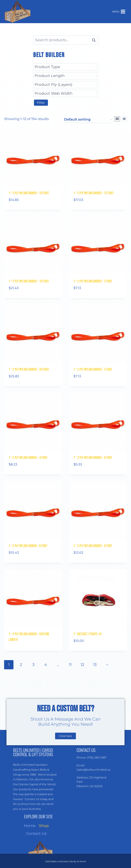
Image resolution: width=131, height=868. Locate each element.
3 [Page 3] (33, 665)
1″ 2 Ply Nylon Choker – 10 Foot (29, 193)
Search (95, 40)
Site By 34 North (78, 861)
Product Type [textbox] (47, 67)
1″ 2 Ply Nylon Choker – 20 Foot (29, 370)
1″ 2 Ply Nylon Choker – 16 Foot (29, 281)
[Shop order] (88, 120)
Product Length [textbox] (50, 76)
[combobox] (66, 67)
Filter (41, 103)
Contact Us (36, 834)
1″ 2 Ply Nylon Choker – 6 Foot (28, 546)
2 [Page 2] (21, 665)
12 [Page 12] (82, 665)
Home (30, 826)
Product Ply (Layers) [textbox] (53, 85)
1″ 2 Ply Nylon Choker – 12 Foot (94, 193)
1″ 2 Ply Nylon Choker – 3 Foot (93, 370)
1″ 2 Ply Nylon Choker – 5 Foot (93, 458)
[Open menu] (119, 11)
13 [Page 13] (95, 665)
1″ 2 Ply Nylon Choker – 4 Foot (28, 458)
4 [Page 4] (46, 665)
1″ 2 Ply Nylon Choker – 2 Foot (93, 281)
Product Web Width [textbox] (54, 93)
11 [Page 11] (70, 665)
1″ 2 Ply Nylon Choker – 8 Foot (93, 546)
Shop (44, 826)
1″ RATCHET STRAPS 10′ (88, 634)
